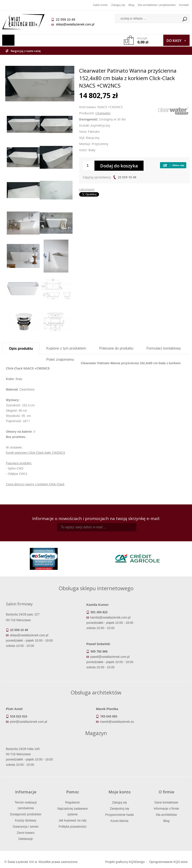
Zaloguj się (118, 5)
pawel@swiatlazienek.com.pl (110, 657)
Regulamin (73, 802)
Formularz (164, 348)
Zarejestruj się (119, 809)
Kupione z (66, 348)
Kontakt (184, 5)
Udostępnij (87, 189)
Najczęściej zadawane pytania (73, 811)
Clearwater (103, 113)
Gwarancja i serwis (26, 827)
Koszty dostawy (26, 820)
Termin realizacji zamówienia (26, 805)
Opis (21, 349)
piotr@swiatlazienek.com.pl (28, 722)
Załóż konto (100, 5)
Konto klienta (120, 821)
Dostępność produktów (26, 814)
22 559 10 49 (127, 177)
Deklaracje (26, 839)
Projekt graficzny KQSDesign (125, 862)
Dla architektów (166, 815)
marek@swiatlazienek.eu (117, 722)
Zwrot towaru (26, 833)
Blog (131, 5)
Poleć (60, 360)
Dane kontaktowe (166, 802)
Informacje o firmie (166, 809)
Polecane (116, 348)
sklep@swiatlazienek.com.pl (75, 24)
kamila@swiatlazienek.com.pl (110, 617)
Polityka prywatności (73, 827)
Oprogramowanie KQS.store (168, 862)
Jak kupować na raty (73, 820)
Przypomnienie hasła (119, 815)
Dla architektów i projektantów (157, 5)
